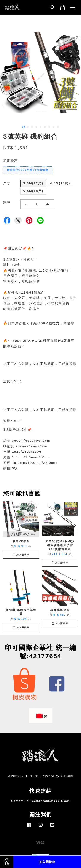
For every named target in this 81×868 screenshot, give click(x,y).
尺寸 (7, 183)
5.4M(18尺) (33, 191)
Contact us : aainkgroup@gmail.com (41, 801)
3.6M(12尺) (33, 183)
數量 (7, 202)
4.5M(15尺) (60, 183)
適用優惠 (11, 161)
